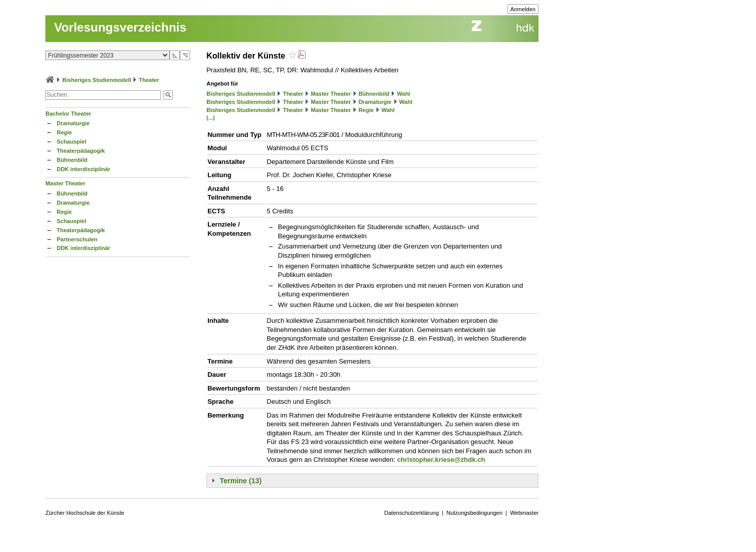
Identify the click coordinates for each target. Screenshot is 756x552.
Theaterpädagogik (81, 151)
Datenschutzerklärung (411, 513)
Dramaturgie (73, 123)
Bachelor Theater (68, 114)
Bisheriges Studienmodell (97, 80)
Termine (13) (240, 481)
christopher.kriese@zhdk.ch (441, 460)
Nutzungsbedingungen (474, 513)
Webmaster (524, 513)
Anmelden (523, 9)
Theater (149, 80)
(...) (211, 118)
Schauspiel (71, 142)
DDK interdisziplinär (83, 169)
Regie (64, 132)
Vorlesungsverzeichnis (120, 27)
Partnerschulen (77, 239)
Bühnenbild (72, 160)
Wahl (403, 94)
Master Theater (65, 183)
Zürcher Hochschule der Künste (85, 513)
